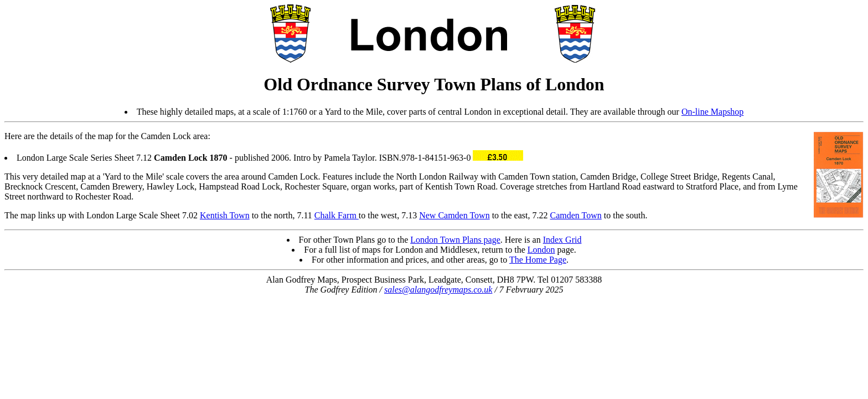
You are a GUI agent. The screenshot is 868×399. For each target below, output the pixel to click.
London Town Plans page (455, 240)
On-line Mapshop (712, 112)
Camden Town (576, 215)
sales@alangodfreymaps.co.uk (438, 290)
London (541, 250)
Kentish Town (225, 215)
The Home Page (538, 260)
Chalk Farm (337, 215)
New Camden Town (454, 215)
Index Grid (562, 240)
